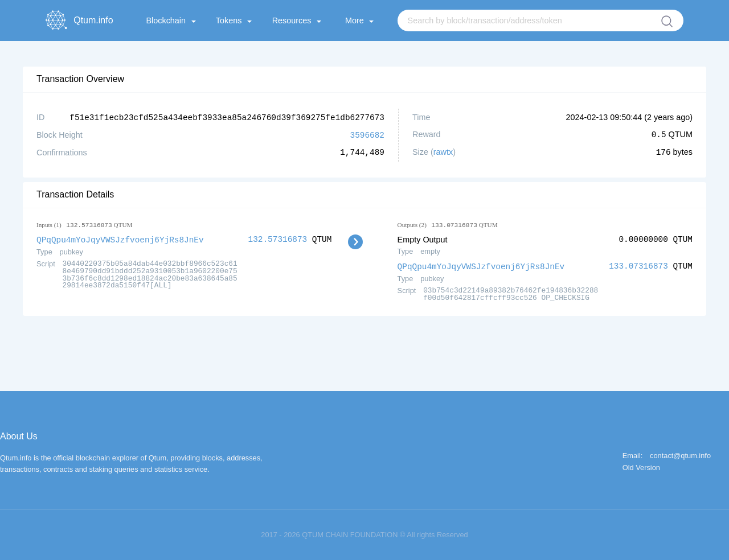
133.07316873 (638, 265)
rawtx (443, 151)
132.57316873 (278, 238)
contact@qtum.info (680, 454)
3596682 (367, 134)
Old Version (641, 466)
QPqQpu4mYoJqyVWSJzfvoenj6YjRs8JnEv (120, 238)
